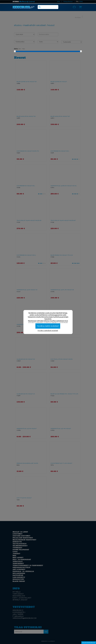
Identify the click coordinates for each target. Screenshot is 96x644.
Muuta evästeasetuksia (89, 643)
